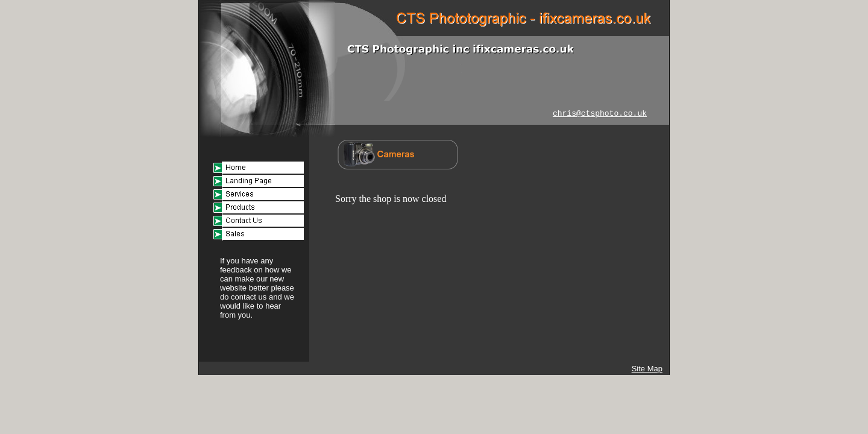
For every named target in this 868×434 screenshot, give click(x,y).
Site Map (647, 369)
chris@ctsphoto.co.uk (600, 114)
